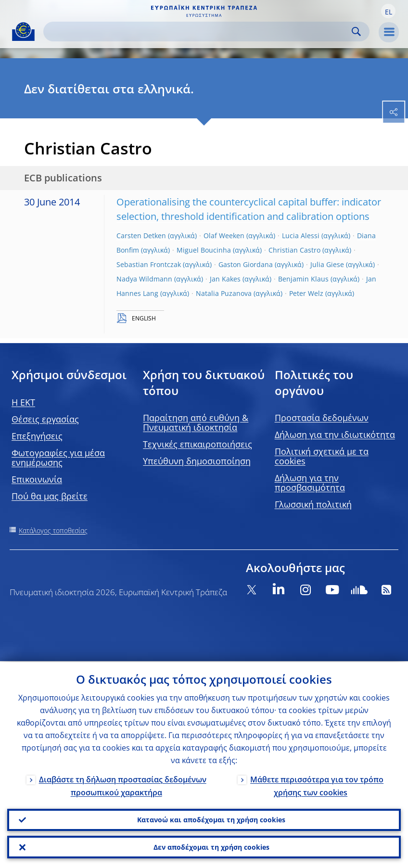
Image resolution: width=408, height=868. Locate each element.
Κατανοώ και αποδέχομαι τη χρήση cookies (211, 819)
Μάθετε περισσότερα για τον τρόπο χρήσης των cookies (317, 785)
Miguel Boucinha (204, 250)
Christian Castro (294, 250)
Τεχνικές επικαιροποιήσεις (198, 444)
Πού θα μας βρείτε (50, 496)
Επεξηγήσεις (37, 436)
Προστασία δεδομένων (322, 418)
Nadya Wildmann (144, 279)
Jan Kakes (225, 279)
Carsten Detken (141, 236)
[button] (388, 11)
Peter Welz (306, 293)
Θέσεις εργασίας (45, 419)
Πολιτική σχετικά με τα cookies (322, 456)
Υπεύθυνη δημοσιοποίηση (197, 461)
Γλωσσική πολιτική (313, 504)
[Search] (199, 32)
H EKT (23, 402)
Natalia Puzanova (224, 293)
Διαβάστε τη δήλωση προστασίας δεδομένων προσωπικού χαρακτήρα (123, 785)
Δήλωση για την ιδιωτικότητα (335, 434)
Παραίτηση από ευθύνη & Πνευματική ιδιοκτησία (196, 422)
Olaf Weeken (224, 236)
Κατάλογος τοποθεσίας (53, 530)
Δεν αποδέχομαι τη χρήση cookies (211, 847)
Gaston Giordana (246, 264)
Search (356, 32)
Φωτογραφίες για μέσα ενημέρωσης (58, 458)
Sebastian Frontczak (149, 264)
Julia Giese (327, 264)
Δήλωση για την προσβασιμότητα (310, 483)
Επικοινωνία (37, 479)
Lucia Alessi (301, 236)
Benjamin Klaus (303, 279)
